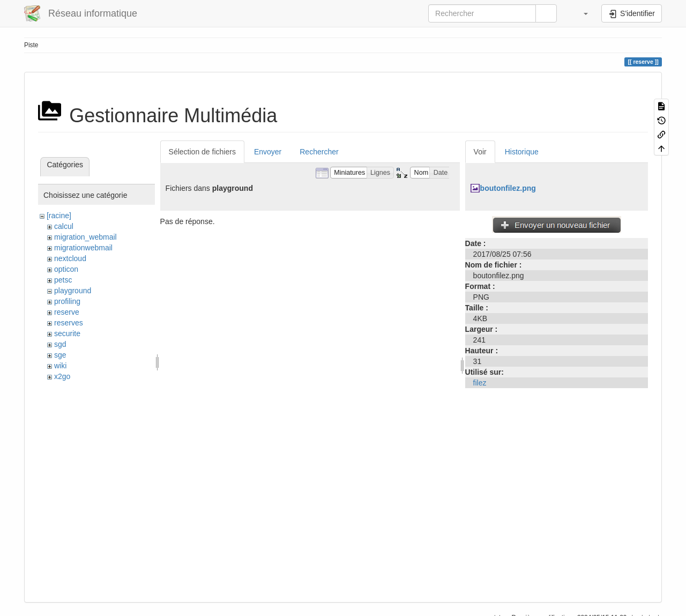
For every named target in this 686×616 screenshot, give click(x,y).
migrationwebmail (83, 248)
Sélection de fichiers (202, 152)
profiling (67, 301)
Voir (480, 152)
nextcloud (70, 258)
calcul (64, 226)
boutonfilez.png (508, 188)
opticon (66, 269)
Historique (522, 152)
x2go (62, 376)
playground (73, 291)
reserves (69, 323)
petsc (63, 280)
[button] (580, 13)
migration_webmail (85, 237)
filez (480, 383)
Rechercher (319, 152)
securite (67, 333)
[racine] (59, 216)
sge (60, 355)
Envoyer (268, 152)
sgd (60, 344)
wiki (60, 366)
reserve (67, 312)
